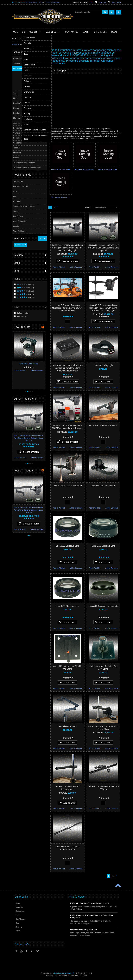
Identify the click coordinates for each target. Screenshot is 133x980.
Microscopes (20, 60)
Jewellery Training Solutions (24, 233)
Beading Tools (19, 174)
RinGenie (17, 271)
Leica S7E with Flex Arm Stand (103, 426)
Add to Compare (76, 267)
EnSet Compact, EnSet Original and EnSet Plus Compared (91, 916)
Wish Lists (102, 2)
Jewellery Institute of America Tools (27, 238)
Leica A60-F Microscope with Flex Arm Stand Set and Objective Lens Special (103, 248)
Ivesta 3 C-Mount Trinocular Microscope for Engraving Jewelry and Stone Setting (67, 308)
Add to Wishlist (59, 267)
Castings (17, 203)
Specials (17, 154)
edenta (16, 296)
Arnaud (16, 262)
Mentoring (17, 223)
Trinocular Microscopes (60, 169)
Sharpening (18, 213)
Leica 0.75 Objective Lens (67, 606)
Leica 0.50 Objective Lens (103, 546)
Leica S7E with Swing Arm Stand (68, 486)
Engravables (18, 198)
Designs (17, 208)
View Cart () (116, 2)
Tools (16, 164)
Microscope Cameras (60, 197)
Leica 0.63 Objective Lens (67, 546)
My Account (33, 2)
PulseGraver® (19, 149)
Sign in (41, 2)
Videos (16, 228)
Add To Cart (103, 382)
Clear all (42, 54)
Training (17, 218)
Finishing (17, 188)
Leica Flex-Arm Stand (67, 726)
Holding (17, 178)
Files (15, 169)
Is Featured (21, 128)
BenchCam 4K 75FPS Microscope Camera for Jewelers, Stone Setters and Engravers (67, 368)
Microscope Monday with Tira (83, 930)
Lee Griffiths (18, 286)
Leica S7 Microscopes (107, 169)
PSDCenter (82, 976)
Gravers (17, 193)
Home (14, 44)
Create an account (53, 2)
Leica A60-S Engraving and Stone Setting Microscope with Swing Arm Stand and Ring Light (103, 308)
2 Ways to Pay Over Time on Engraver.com (89, 903)
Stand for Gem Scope (29, 344)
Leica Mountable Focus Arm (103, 486)
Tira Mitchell (18, 252)
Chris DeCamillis (20, 291)
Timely (16, 281)
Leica (15, 266)
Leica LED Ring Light (103, 365)
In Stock (21, 132)
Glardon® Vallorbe (20, 257)
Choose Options (68, 261)
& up (24, 99)
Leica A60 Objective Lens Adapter (103, 606)
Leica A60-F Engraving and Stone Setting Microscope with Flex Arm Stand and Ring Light (67, 248)
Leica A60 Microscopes (84, 169)
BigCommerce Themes (64, 976)
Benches (17, 183)
